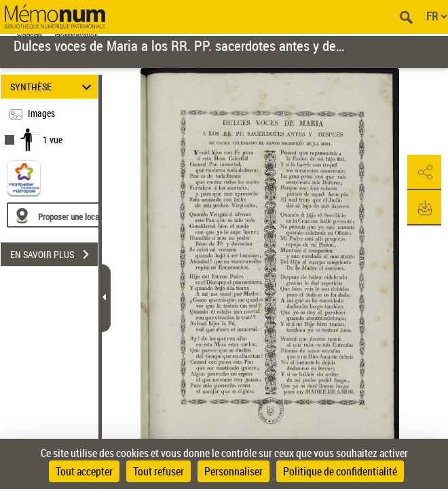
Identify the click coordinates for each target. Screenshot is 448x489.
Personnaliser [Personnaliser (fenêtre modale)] (234, 471)
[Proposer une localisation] (71, 215)
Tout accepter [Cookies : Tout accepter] (84, 471)
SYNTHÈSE (53, 87)
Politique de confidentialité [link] (340, 471)
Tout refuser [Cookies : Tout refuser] (158, 471)
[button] (424, 173)
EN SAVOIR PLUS (54, 255)
